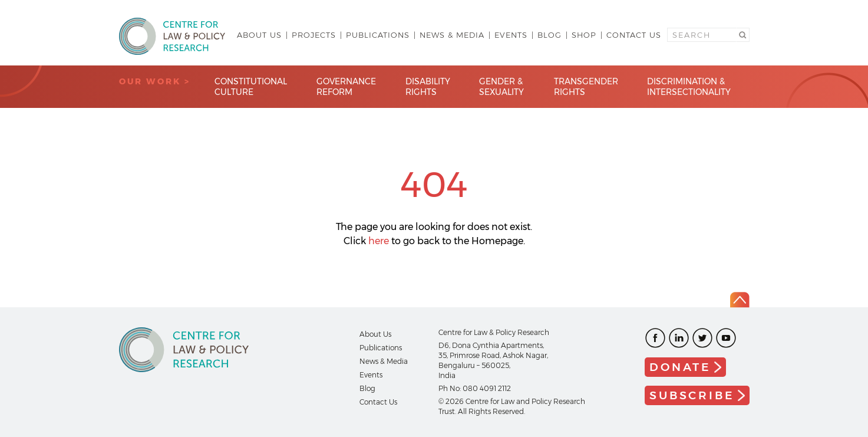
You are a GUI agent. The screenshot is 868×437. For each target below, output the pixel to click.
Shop (584, 35)
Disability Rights (428, 87)
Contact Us (634, 35)
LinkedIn (679, 338)
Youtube (726, 338)
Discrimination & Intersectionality (689, 87)
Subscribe (692, 395)
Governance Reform (346, 87)
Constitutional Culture (251, 87)
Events (511, 35)
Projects (314, 35)
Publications (378, 35)
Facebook (655, 338)
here (379, 241)
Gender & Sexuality (501, 87)
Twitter (702, 338)
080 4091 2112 (487, 388)
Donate (680, 367)
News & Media (452, 35)
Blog (549, 35)
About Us (259, 35)
